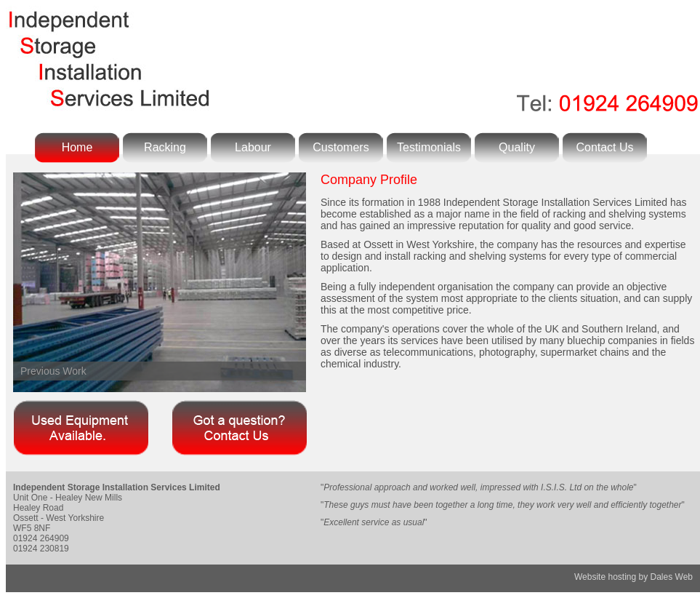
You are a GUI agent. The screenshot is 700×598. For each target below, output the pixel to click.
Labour (253, 147)
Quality (517, 147)
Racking (165, 147)
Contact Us (604, 147)
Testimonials (429, 147)
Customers (341, 147)
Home (77, 147)
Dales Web (672, 577)
